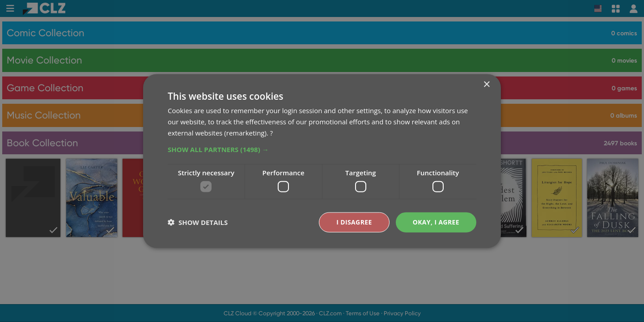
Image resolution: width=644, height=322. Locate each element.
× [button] (486, 85)
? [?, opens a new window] (271, 132)
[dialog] (322, 161)
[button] (322, 149)
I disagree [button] (354, 222)
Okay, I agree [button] (436, 222)
